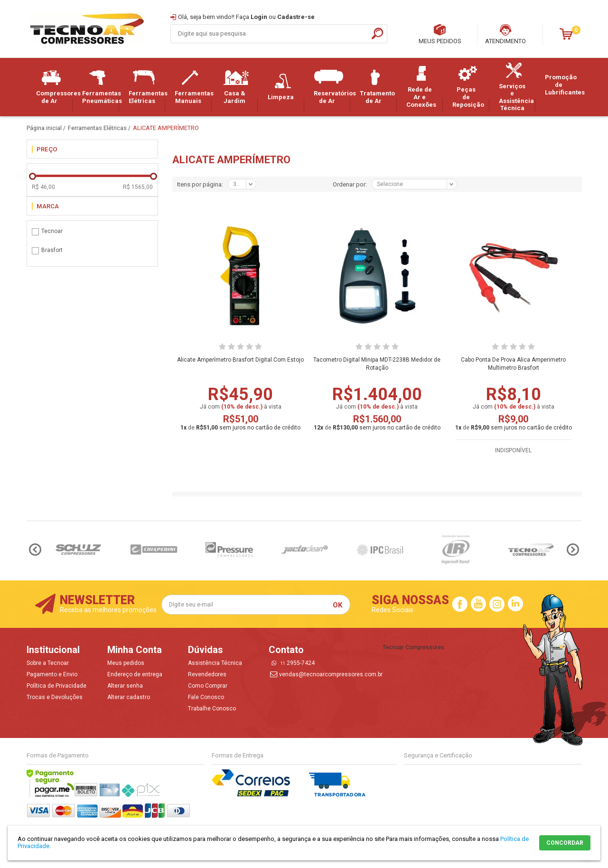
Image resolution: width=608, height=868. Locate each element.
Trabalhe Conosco (212, 709)
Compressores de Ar (55, 87)
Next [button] (573, 550)
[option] (79, 550)
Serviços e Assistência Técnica (516, 87)
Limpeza (282, 87)
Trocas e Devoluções (55, 697)
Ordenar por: (350, 185)
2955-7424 (298, 663)
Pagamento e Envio (52, 674)
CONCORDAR (565, 843)
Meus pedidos (126, 663)
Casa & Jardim (236, 87)
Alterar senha (125, 686)
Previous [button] (35, 550)
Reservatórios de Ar (332, 87)
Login (259, 17)
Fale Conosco (206, 697)
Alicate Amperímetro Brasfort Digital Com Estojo (240, 360)
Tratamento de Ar (377, 87)
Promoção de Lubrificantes (563, 84)
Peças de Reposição (468, 87)
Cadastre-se (296, 17)
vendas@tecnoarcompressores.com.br (331, 674)
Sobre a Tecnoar (48, 663)
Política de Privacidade (56, 686)
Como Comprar (208, 686)
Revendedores (207, 674)
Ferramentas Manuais (193, 87)
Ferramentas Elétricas (147, 87)
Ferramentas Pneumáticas (101, 87)
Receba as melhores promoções (108, 610)
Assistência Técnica (215, 663)
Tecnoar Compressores (413, 647)
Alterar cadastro (129, 697)
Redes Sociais (393, 610)
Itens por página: (200, 185)
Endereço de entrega (135, 674)
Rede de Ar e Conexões (421, 87)
